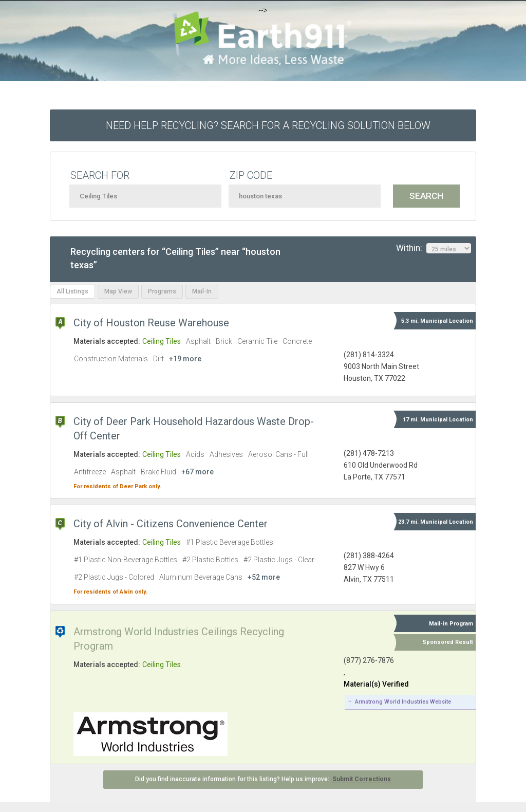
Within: (434, 248)
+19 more (185, 359)
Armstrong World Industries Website (403, 702)
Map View (118, 291)
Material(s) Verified (376, 684)
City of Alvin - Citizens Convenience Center (171, 524)
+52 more (264, 577)
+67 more (198, 472)
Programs (162, 291)
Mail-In (202, 291)
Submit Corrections (362, 779)
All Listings (72, 291)
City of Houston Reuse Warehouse (151, 323)
